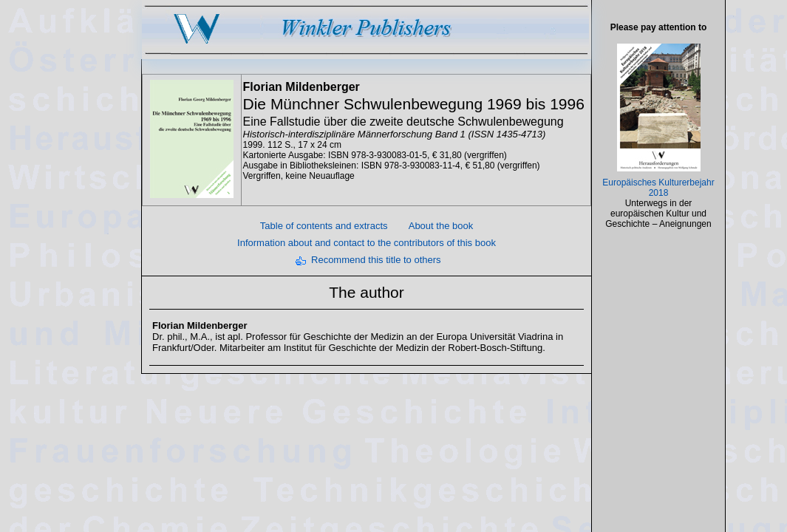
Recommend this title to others (376, 260)
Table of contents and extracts (324, 226)
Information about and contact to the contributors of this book (367, 243)
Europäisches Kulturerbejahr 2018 (658, 188)
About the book (441, 226)
